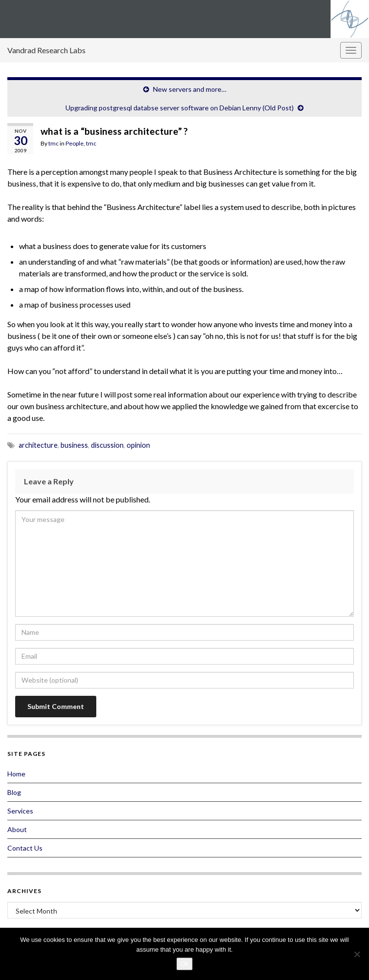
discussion (107, 445)
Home (16, 774)
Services (20, 811)
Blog (14, 792)
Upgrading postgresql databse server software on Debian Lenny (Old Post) (180, 108)
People (75, 143)
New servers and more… (190, 89)
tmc (54, 143)
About (17, 829)
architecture (38, 445)
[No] (357, 954)
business (74, 445)
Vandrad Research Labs (46, 50)
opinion (138, 445)
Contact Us (25, 848)
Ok (184, 964)
